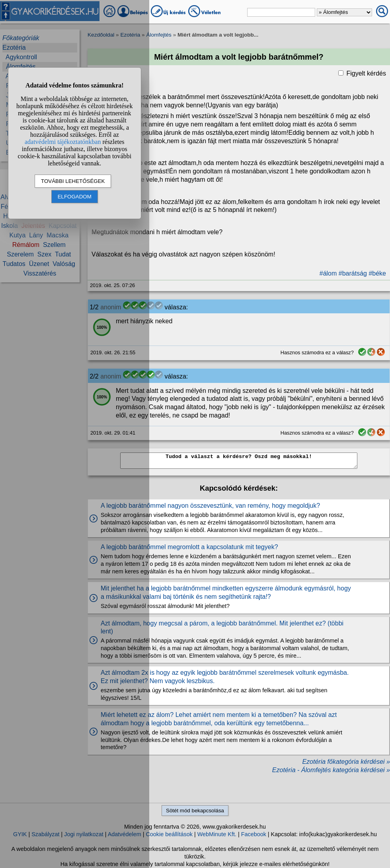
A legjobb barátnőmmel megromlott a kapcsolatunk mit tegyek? (189, 547)
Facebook (254, 834)
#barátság (353, 273)
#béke (377, 273)
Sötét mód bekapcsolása (195, 811)
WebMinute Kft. (217, 834)
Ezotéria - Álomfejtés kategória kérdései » (331, 770)
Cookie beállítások (169, 834)
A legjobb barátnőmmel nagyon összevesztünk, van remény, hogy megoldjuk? (210, 506)
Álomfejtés (159, 35)
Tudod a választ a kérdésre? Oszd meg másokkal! (239, 461)
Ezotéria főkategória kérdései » (346, 762)
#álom (328, 273)
